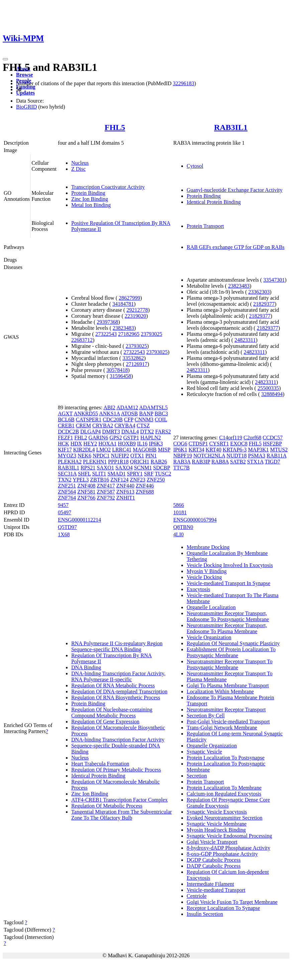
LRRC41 (122, 450)
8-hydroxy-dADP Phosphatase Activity (228, 848)
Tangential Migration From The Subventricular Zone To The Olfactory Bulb (122, 815)
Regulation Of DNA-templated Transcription (119, 691)
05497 (65, 512)
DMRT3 (111, 432)
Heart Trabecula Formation (100, 764)
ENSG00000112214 (79, 520)
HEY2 (90, 444)
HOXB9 (127, 444)
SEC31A (67, 474)
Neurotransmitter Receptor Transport (226, 710)
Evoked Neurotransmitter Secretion (225, 818)
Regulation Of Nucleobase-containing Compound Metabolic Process (112, 713)
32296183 (184, 83)
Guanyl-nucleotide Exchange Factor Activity (235, 190)
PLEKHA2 (70, 462)
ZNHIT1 (126, 498)
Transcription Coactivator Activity (108, 187)
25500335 (268, 388)
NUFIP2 (120, 456)
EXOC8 (239, 444)
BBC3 (161, 413)
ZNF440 (125, 486)
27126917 (136, 364)
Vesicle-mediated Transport (216, 890)
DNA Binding (86, 667)
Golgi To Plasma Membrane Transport (228, 685)
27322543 (106, 334)
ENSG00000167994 (195, 520)
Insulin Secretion (205, 914)
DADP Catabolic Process (214, 866)
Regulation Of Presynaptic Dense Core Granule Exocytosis (228, 803)
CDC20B (113, 419)
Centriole (197, 896)
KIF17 (65, 450)
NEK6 (84, 456)
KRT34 (197, 450)
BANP (146, 413)
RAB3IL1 (231, 127)
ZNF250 (156, 480)
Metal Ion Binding (91, 205)
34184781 (123, 304)
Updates (25, 93)
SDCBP (162, 468)
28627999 (129, 298)
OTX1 (137, 456)
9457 (63, 505)
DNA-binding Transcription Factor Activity (118, 740)
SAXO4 (124, 468)
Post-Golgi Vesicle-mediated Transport (228, 722)
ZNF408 (86, 486)
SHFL (84, 474)
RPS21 (88, 468)
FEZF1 (65, 438)
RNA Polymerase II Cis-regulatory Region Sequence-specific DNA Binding (117, 646)
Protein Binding (88, 193)
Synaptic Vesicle (204, 752)
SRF (149, 474)
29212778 (137, 310)
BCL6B (66, 419)
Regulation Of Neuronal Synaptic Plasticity (233, 643)
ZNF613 (125, 492)
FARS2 (163, 432)
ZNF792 (106, 498)
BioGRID (26, 107)
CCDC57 (273, 438)
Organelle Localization (211, 607)
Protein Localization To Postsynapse (226, 758)
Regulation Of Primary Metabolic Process (116, 770)
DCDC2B (68, 432)
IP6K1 (180, 450)
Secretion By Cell (206, 716)
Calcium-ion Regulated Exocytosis (224, 794)
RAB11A (276, 456)
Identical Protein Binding (214, 202)
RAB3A (182, 462)
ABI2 (109, 407)
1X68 (64, 534)
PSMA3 (257, 456)
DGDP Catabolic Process (214, 860)
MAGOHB (145, 450)
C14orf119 (231, 438)
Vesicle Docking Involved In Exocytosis (230, 565)
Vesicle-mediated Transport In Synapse (228, 583)
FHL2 (81, 438)
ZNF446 (145, 486)
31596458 (120, 376)
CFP (129, 419)
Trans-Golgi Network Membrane (222, 728)
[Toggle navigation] (5, 59)
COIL (161, 419)
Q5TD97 (67, 527)
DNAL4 (130, 432)
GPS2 (116, 438)
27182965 (129, 334)
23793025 (152, 334)
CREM (83, 426)
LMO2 (104, 450)
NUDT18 (236, 456)
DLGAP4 (90, 432)
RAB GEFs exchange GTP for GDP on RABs (236, 247)
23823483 (123, 328)
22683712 (82, 340)
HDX (76, 444)
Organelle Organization (212, 746)
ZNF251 (67, 486)
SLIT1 (99, 474)
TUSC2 (163, 474)
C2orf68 (252, 438)
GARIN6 (98, 438)
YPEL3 (81, 480)
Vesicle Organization (209, 637)
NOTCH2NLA (209, 456)
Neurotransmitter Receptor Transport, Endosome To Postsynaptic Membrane (228, 616)
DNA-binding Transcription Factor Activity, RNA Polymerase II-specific (118, 676)
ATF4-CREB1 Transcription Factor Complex (119, 800)
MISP (164, 450)
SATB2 (238, 462)
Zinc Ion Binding (90, 199)
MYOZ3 (67, 456)
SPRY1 (135, 474)
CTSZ (143, 426)
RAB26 (159, 462)
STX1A (255, 462)
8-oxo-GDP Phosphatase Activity (222, 854)
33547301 (274, 280)
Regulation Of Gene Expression (105, 722)
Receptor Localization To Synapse (223, 908)
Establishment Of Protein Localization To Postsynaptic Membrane (231, 652)
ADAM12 (127, 407)
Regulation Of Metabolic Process (107, 806)
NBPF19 (183, 456)
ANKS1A (109, 413)
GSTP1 (131, 438)
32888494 (272, 394)
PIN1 (151, 456)
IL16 (142, 444)
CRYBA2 (103, 426)
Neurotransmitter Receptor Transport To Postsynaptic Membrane (230, 664)
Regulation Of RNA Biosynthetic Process (116, 697)
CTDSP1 (198, 444)
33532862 (133, 358)
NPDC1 (101, 456)
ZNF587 (106, 492)
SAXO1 (105, 468)
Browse (24, 75)
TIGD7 (272, 462)
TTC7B (181, 468)
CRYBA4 (125, 426)
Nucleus (80, 163)
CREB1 (66, 426)
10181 (180, 512)
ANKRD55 (86, 413)
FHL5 (115, 127)
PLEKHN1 (95, 462)
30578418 (117, 370)
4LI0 (178, 534)
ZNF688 (145, 492)
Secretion (197, 776)
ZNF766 (86, 498)
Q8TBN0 (183, 527)
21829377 (264, 304)
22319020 (135, 316)
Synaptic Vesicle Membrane (217, 824)
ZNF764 (67, 498)
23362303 (259, 292)
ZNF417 (106, 486)
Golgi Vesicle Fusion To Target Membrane (232, 902)
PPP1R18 (118, 462)
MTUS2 (279, 450)
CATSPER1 (89, 419)
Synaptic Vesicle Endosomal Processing (229, 836)
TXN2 (65, 480)
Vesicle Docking (204, 577)
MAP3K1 (258, 450)
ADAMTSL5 (153, 407)
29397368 (107, 322)
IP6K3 (156, 444)
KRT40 (214, 450)
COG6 (180, 444)
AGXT (65, 413)
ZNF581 (86, 492)
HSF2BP (272, 444)
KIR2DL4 (84, 450)
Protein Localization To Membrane (224, 788)
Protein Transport (205, 226)
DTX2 (147, 432)
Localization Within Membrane (220, 691)
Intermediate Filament (210, 884)
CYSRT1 (219, 444)
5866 (179, 505)
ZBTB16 (100, 480)
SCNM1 (143, 468)
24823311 (245, 340)
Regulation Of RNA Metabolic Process (113, 685)
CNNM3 (144, 419)
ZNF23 (137, 480)
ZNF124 (119, 480)
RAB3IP (201, 462)
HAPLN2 (151, 438)
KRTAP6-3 (235, 450)
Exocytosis (198, 589)
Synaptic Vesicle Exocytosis (217, 812)
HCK (64, 444)
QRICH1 (139, 462)
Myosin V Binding (207, 571)
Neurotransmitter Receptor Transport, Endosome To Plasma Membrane (227, 628)
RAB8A (220, 462)
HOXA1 (107, 444)
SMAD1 (116, 474)
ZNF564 (67, 492)
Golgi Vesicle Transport (212, 842)
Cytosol (195, 166)
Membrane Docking (208, 547)
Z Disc (78, 169)
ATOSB (129, 413)
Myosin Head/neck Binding (216, 830)
